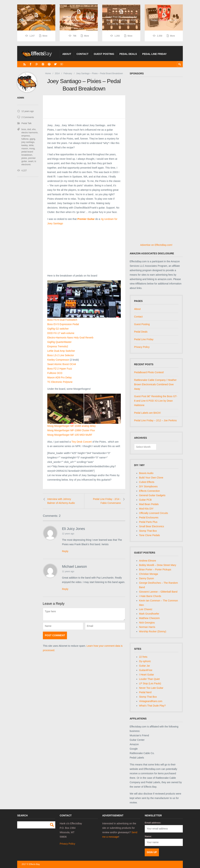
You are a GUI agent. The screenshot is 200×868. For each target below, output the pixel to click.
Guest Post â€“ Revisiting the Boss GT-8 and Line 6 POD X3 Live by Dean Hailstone (156, 401)
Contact (82, 54)
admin (20, 98)
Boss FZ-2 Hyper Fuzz (60, 369)
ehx (34, 129)
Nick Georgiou (147, 623)
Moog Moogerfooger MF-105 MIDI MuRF (70, 435)
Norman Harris (147, 627)
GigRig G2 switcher (58, 329)
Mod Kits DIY (146, 509)
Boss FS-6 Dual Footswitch (62, 320)
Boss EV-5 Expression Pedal (63, 324)
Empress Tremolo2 (58, 346)
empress (26, 136)
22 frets (143, 657)
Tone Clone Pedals (150, 535)
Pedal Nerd (145, 692)
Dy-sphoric (145, 661)
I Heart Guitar (147, 675)
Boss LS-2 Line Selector (61, 355)
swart (30, 161)
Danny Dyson (147, 578)
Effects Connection (149, 491)
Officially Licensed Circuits (153, 513)
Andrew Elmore (148, 561)
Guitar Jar (144, 666)
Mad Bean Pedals (149, 504)
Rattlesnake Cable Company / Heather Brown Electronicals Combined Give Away (155, 384)
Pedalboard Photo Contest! (149, 372)
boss (24, 129)
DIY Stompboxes (148, 486)
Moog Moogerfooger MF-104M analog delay (71, 426)
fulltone (34, 136)
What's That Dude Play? (152, 706)
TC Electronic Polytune (60, 382)
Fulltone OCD (55, 373)
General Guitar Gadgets (152, 495)
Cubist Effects (147, 482)
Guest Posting (104, 54)
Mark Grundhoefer (149, 614)
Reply (65, 551)
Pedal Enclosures (149, 517)
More (45, 36)
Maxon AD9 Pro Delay (60, 377)
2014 (57, 73)
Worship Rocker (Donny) (153, 631)
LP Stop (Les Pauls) (150, 683)
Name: (148, 836)
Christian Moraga (149, 574)
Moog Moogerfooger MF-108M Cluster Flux (71, 430)
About (67, 54)
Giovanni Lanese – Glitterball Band (158, 592)
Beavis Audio (146, 473)
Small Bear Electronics (152, 526)
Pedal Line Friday (154, 54)
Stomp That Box (148, 531)
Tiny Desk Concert (82, 442)
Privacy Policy (142, 347)
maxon (30, 145)
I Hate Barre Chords (150, 596)
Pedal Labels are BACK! (147, 413)
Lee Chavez (146, 609)
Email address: (153, 823)
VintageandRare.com (151, 701)
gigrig (24, 139)
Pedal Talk (26, 123)
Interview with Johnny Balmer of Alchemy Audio (61, 501)
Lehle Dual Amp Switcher (61, 351)
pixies (24, 158)
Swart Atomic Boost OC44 (62, 364)
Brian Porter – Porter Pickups (155, 569)
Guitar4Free (146, 670)
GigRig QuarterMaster (59, 342)
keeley (34, 142)
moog (24, 149)
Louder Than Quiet (149, 679)
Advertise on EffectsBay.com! (156, 245)
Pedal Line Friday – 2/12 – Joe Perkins (155, 420)
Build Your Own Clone (151, 478)
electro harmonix (29, 133)
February (68, 73)
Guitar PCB (145, 500)
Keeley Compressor (58, 360)
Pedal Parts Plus (148, 522)
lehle (24, 145)
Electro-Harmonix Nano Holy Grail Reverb (70, 338)
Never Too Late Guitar (151, 688)
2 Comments (27, 117)
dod (29, 129)
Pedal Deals (128, 54)
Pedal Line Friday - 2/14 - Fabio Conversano (107, 501)
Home (48, 73)
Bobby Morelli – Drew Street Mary (158, 565)
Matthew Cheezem (149, 618)
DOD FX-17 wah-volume (61, 333)
